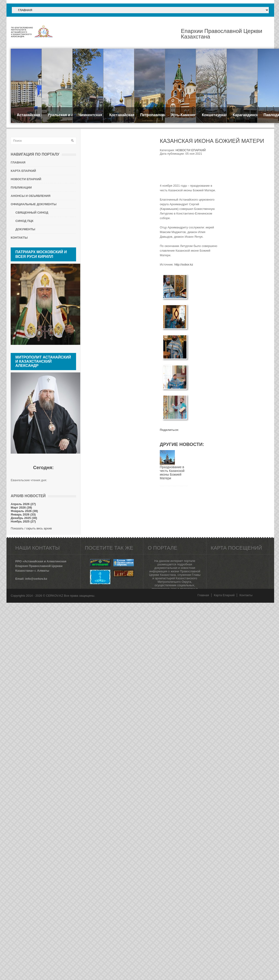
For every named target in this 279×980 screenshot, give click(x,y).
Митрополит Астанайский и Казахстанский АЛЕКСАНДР (43, 361)
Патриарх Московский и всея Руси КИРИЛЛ (41, 254)
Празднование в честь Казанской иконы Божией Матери (172, 473)
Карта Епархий (224, 595)
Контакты (246, 595)
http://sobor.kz (184, 264)
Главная (203, 595)
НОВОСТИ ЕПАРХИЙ (191, 150)
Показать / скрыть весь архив (31, 528)
